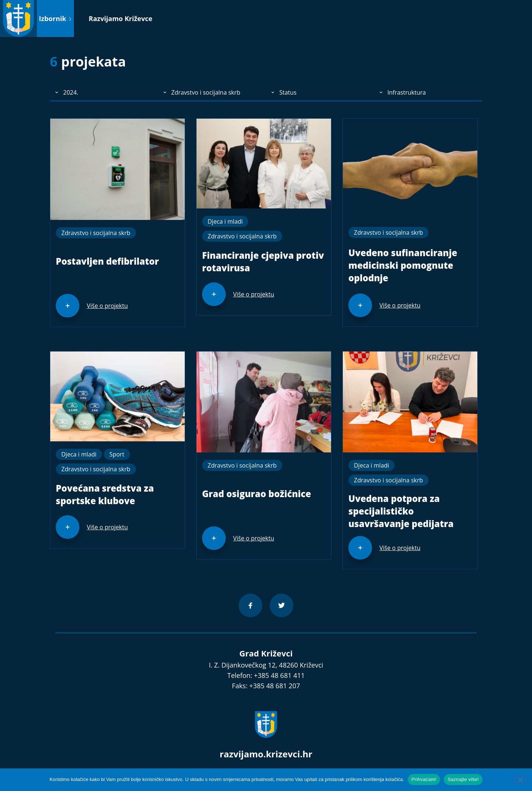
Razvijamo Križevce (120, 18)
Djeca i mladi (225, 221)
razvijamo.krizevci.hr (266, 754)
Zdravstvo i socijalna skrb (96, 233)
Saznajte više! (463, 779)
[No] (520, 779)
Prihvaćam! (424, 779)
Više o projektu (107, 306)
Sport (117, 454)
